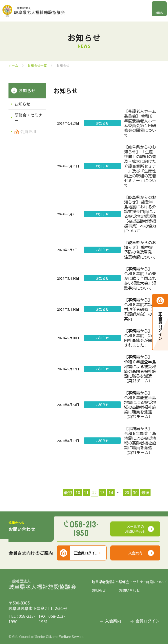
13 (102, 492)
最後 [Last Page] (145, 492)
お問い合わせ (129, 590)
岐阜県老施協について (105, 582)
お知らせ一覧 (37, 65)
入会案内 (135, 553)
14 (111, 492)
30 (135, 492)
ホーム (13, 65)
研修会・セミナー (28, 118)
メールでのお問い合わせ (135, 529)
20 (127, 492)
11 (86, 492)
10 (78, 492)
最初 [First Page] (68, 492)
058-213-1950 (85, 529)
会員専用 (28, 131)
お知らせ (22, 104)
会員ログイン (148, 621)
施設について (153, 582)
